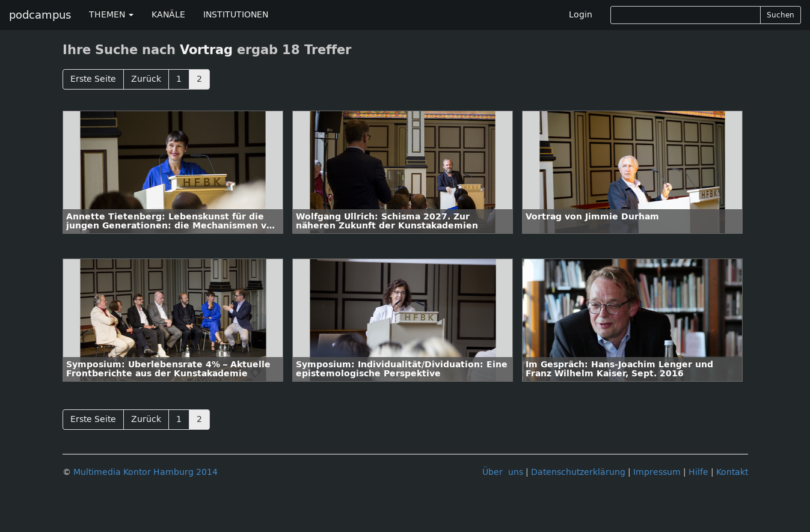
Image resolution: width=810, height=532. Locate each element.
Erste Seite (93, 79)
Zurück (146, 79)
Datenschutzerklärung (578, 472)
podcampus (40, 15)
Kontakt (732, 472)
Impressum (657, 472)
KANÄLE (168, 15)
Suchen (781, 15)
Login (581, 15)
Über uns (503, 472)
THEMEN (111, 15)
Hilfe (698, 472)
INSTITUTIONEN (236, 15)
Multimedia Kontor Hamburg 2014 (146, 472)
